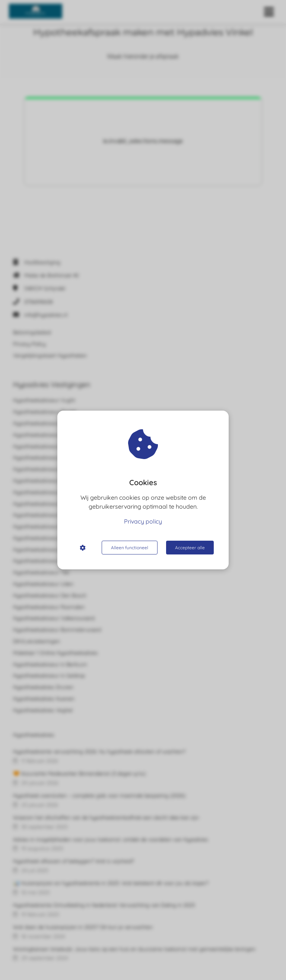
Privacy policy (143, 521)
